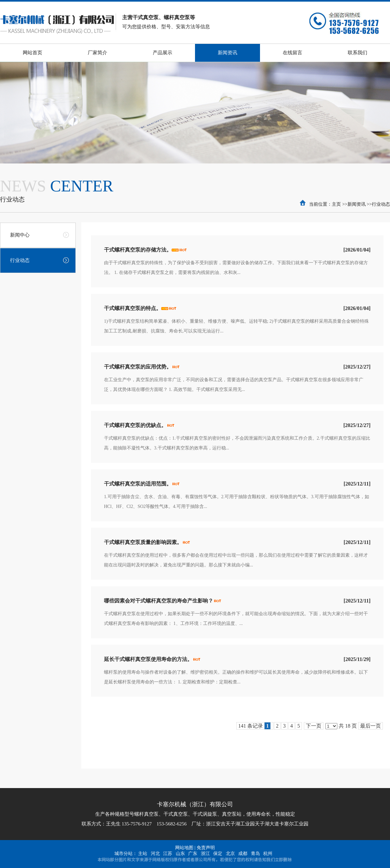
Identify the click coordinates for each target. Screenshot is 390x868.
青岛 (255, 854)
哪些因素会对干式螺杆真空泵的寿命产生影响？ (159, 601)
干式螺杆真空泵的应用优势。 (138, 367)
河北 (155, 854)
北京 (230, 854)
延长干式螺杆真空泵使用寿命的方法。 (148, 659)
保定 (218, 854)
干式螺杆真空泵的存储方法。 (138, 250)
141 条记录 (254, 726)
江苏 (168, 854)
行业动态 (381, 204)
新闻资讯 (357, 204)
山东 (180, 854)
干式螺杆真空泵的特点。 (133, 308)
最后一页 (370, 726)
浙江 (205, 854)
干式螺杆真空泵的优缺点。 (135, 425)
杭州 (268, 854)
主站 (143, 854)
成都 (243, 854)
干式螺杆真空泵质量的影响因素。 (143, 542)
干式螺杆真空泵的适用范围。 (138, 484)
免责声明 (206, 848)
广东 (193, 854)
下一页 (314, 726)
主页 (336, 204)
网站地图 (184, 848)
